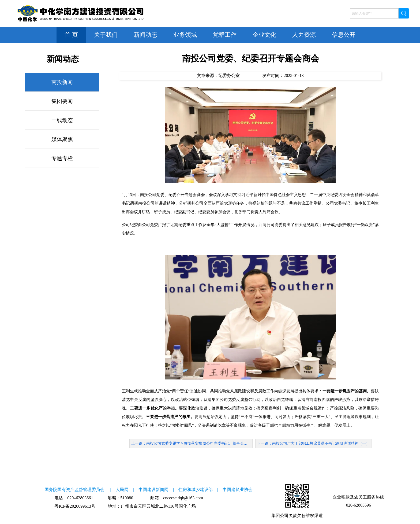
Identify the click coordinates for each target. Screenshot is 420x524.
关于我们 (106, 35)
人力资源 (304, 35)
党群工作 (225, 35)
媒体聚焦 (62, 139)
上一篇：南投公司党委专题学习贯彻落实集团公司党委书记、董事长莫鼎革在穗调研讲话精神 (192, 443)
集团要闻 (62, 101)
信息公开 (344, 35)
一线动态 (62, 120)
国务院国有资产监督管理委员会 (74, 490)
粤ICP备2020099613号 (75, 506)
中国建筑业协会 (238, 490)
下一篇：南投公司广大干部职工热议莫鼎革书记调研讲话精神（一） (313, 443)
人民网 (122, 490)
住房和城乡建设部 (196, 490)
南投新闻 (62, 82)
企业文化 (264, 35)
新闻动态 (145, 35)
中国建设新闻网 (153, 490)
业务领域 (185, 35)
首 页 (71, 35)
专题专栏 (62, 158)
